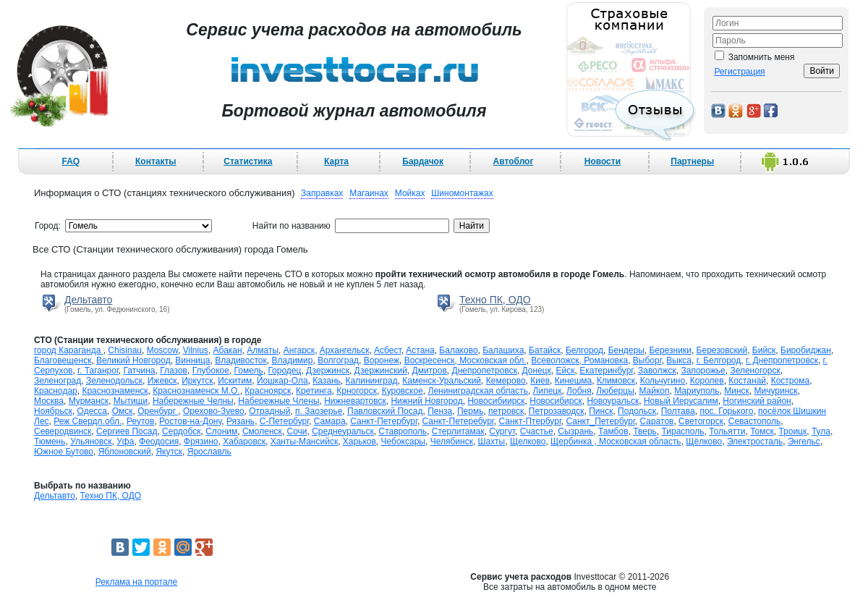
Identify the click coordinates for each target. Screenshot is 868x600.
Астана (420, 350)
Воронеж (382, 360)
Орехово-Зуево (214, 411)
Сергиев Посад (127, 431)
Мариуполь (697, 391)
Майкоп (654, 391)
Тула (821, 431)
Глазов (174, 371)
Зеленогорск (755, 371)
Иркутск (197, 381)
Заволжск (657, 371)
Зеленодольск (114, 381)
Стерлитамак (458, 431)
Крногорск (357, 391)
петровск (506, 411)
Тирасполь (683, 431)
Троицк (792, 431)
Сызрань (575, 431)
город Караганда (69, 350)
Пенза (440, 411)
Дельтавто (88, 300)
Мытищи (131, 401)
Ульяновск (91, 441)
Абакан (228, 350)
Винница (192, 360)
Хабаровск (244, 441)
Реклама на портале (136, 582)
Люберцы (615, 391)
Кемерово (506, 381)
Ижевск (162, 381)
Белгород (584, 350)
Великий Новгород (133, 360)
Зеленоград (58, 381)
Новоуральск (613, 401)
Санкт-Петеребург (458, 421)
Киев (540, 381)
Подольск (637, 411)
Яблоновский (125, 452)
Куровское (403, 391)
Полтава (678, 411)
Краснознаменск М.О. (196, 391)
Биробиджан (806, 350)
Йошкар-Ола (282, 381)
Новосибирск (556, 401)
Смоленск (262, 431)
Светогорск (701, 421)
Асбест (388, 350)
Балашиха (503, 350)
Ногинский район (757, 401)
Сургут (502, 431)
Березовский (722, 350)
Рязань (241, 421)
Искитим (235, 381)
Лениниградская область (478, 391)
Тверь (645, 431)
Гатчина (140, 371)
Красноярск (268, 391)
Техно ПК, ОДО (495, 300)
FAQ (71, 161)
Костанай (747, 381)
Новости (603, 161)
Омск (123, 411)
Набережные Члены (278, 401)
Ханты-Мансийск (305, 441)
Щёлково (704, 441)
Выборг (647, 360)
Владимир (292, 360)
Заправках (322, 193)
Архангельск (345, 350)
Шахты (492, 441)
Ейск (566, 371)
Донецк (537, 371)
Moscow (162, 350)
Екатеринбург (606, 371)
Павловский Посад (385, 411)
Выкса (679, 360)
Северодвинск (63, 431)
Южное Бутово (64, 452)
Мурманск (89, 401)
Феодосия (159, 441)
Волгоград (338, 360)
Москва (49, 401)
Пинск (601, 411)
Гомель (249, 371)
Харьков (359, 441)
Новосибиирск (496, 401)
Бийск (764, 350)
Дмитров (430, 371)
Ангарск (299, 350)
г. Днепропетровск (782, 360)
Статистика (248, 161)
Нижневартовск (355, 401)
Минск (737, 391)
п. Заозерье (319, 411)
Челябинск (452, 441)
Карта (336, 161)
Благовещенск (63, 360)
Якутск (169, 452)
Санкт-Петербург (384, 421)
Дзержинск (328, 371)
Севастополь (754, 421)
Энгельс (804, 441)
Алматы (263, 350)
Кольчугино (663, 381)
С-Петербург (284, 421)
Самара (330, 421)
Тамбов (613, 431)
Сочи (297, 431)
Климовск (616, 381)
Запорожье (703, 371)
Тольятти (727, 431)
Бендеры (626, 350)
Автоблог (514, 161)
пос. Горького (726, 411)
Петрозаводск (557, 411)
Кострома (790, 381)
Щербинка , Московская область (616, 441)
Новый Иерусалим (681, 401)
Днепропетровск (485, 371)
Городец (284, 371)
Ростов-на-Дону (190, 421)
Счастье (537, 431)
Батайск (545, 350)
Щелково (528, 441)
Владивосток (241, 360)
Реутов (140, 421)
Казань (327, 381)
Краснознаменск (115, 391)
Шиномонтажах (462, 193)
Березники (670, 350)
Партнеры (692, 161)
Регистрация (739, 72)
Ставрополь (403, 431)
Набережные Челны (193, 401)
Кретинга (314, 391)
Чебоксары (403, 441)
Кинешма (574, 381)
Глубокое (211, 371)
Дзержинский (381, 371)
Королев (707, 381)
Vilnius (196, 350)
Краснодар (56, 391)
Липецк (548, 391)
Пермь (470, 411)
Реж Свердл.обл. (88, 421)
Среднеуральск (343, 431)
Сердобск (181, 431)
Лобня (579, 391)
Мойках (410, 193)
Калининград (372, 381)
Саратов (656, 421)
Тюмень (50, 441)
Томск (762, 431)
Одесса (92, 411)
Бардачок (423, 161)
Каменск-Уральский (442, 381)
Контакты (156, 161)
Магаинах (369, 193)
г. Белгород (719, 360)
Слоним (221, 431)
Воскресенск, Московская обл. (465, 360)
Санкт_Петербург (600, 421)
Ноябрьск (53, 411)
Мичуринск (775, 391)
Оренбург (158, 411)
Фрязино (201, 441)
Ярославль (209, 452)
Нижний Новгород (426, 401)
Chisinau (125, 350)
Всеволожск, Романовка (579, 360)
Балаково (458, 350)
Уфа (125, 441)
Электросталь (755, 441)
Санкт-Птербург (529, 421)
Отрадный (269, 411)
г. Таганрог (98, 371)
